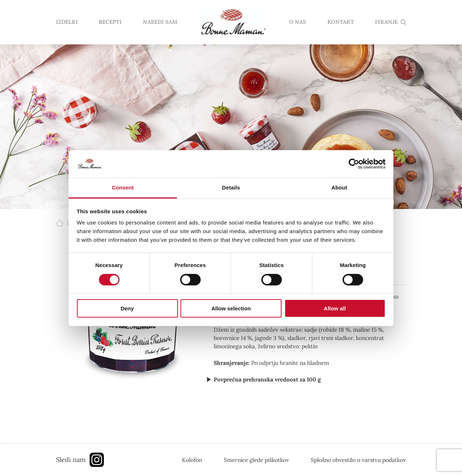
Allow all (335, 308)
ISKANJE (386, 22)
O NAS (298, 22)
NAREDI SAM (160, 22)
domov (233, 22)
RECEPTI (110, 22)
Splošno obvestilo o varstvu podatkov (358, 460)
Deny (127, 308)
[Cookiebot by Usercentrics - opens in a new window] (354, 164)
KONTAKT (341, 22)
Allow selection (231, 308)
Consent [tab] (123, 187)
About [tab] (339, 187)
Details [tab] (231, 187)
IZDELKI (67, 22)
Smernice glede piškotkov (256, 460)
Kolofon (192, 460)
